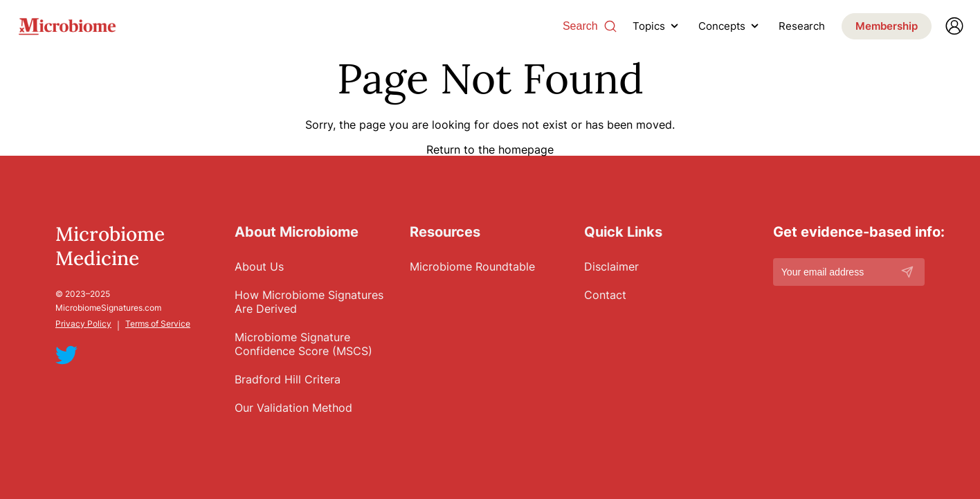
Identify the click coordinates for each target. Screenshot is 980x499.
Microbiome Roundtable (472, 266)
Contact (605, 295)
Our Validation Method (293, 408)
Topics (649, 26)
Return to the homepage (490, 149)
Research (802, 26)
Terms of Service (158, 324)
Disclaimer (611, 266)
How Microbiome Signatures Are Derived (309, 302)
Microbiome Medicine (110, 246)
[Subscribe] (907, 272)
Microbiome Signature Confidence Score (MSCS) (303, 344)
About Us (259, 266)
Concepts (722, 26)
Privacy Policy (83, 324)
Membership (887, 26)
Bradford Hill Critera (288, 379)
